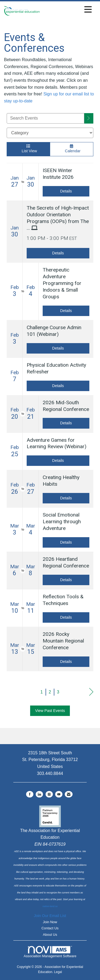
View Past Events (50, 711)
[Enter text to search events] (45, 118)
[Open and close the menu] (67, 10)
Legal (58, 972)
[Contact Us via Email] (69, 794)
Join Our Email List (50, 916)
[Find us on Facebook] (30, 794)
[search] (89, 118)
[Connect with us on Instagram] (49, 794)
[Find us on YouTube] (59, 794)
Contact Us (50, 928)
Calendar (72, 149)
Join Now (50, 922)
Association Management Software (50, 952)
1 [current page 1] (42, 692)
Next (91, 692)
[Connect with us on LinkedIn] (39, 794)
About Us (50, 935)
